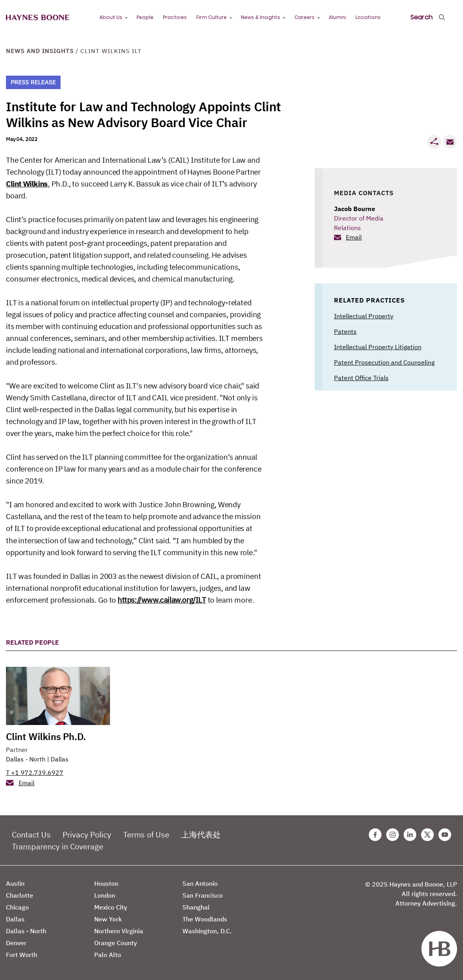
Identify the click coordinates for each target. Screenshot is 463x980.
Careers (305, 17)
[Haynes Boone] (38, 18)
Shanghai (196, 907)
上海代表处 (201, 834)
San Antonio (200, 883)
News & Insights (261, 17)
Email (354, 237)
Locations (368, 17)
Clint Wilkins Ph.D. (46, 736)
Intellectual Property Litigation (378, 347)
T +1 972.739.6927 (35, 773)
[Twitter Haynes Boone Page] (427, 835)
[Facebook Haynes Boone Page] (375, 835)
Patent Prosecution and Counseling (384, 362)
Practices (175, 17)
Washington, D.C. (207, 931)
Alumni (337, 17)
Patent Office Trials (361, 378)
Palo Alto (108, 955)
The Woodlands (205, 919)
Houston (106, 883)
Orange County (116, 943)
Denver (16, 943)
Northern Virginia (119, 931)
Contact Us (31, 834)
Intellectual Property (364, 316)
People (145, 17)
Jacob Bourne (355, 209)
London (105, 895)
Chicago (17, 907)
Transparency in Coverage (58, 846)
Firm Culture (212, 17)
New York (108, 919)
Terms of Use (146, 834)
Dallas (60, 759)
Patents (345, 331)
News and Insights (40, 51)
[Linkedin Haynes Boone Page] (410, 835)
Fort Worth (22, 955)
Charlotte (20, 895)
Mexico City (111, 907)
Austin (15, 883)
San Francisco (203, 895)
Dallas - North (26, 759)
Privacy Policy (87, 834)
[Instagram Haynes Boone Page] (393, 835)
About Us (111, 17)
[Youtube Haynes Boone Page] (445, 835)
